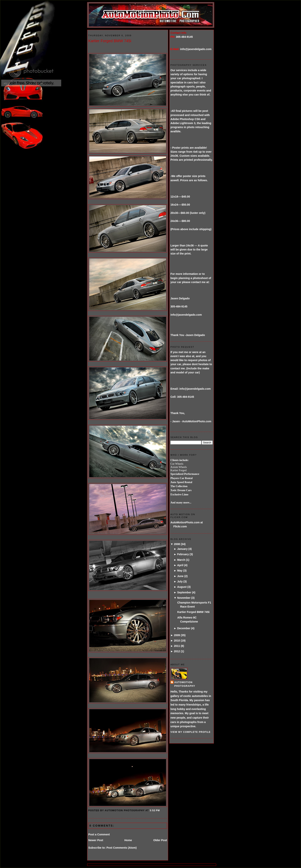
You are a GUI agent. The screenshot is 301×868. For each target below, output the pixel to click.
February (183, 554)
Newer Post (96, 840)
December (184, 628)
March (181, 560)
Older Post (160, 840)
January (182, 549)
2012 (177, 651)
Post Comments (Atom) (121, 848)
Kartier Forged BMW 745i (110, 41)
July (180, 581)
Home (128, 840)
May (180, 571)
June (180, 576)
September (184, 592)
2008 (177, 544)
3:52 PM (155, 810)
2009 (177, 635)
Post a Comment (99, 834)
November (184, 598)
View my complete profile (191, 732)
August (182, 587)
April (180, 565)
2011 (177, 646)
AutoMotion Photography (185, 684)
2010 (177, 641)
